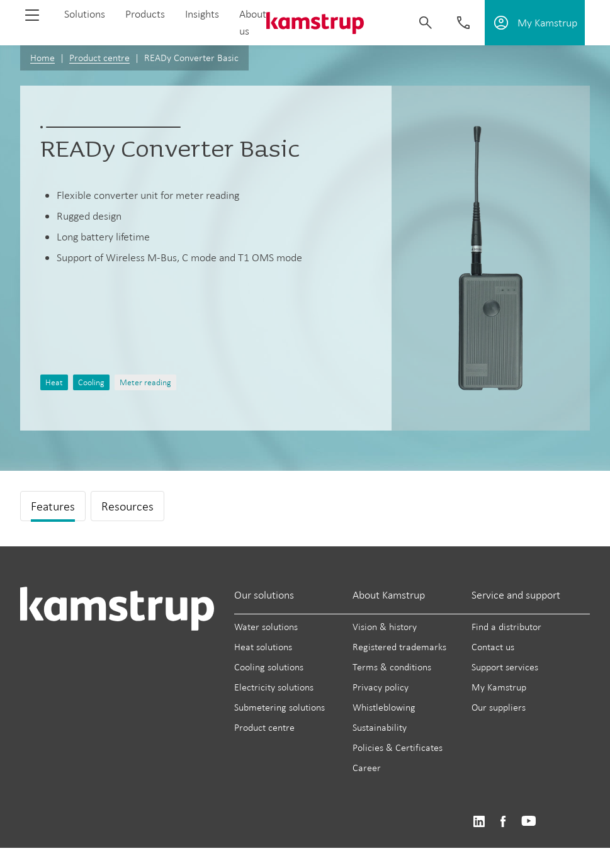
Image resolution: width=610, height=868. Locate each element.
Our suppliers (499, 707)
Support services (505, 667)
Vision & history (385, 627)
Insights (202, 14)
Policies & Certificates (398, 747)
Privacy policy (381, 687)
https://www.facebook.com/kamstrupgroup (503, 822)
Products (145, 14)
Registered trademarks (399, 647)
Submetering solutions (280, 707)
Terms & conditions (392, 667)
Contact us (493, 647)
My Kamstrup (499, 687)
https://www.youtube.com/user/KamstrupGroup (529, 822)
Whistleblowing (384, 707)
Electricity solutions (274, 687)
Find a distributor (506, 627)
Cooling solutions (269, 667)
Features (53, 506)
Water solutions (266, 627)
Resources (127, 506)
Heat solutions (263, 647)
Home (42, 58)
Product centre (99, 58)
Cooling (91, 382)
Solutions (85, 14)
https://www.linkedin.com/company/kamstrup (479, 822)
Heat (54, 382)
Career (367, 768)
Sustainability (380, 727)
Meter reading (145, 382)
